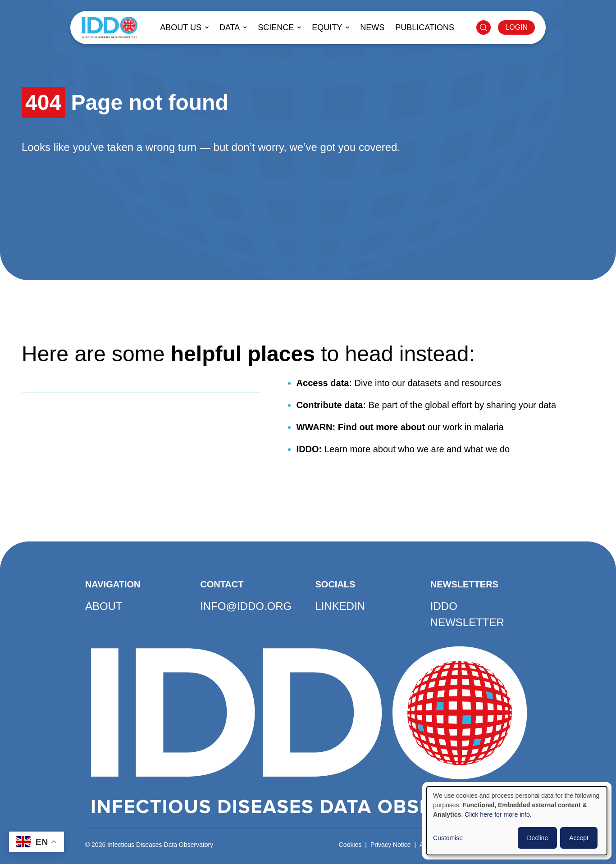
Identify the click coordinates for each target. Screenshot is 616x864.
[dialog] (517, 821)
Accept (579, 838)
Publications (425, 27)
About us (181, 27)
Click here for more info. (498, 814)
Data (230, 27)
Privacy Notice (390, 845)
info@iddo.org (246, 606)
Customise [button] (448, 838)
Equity (327, 27)
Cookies (350, 845)
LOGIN (516, 27)
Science (276, 27)
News (372, 27)
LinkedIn (340, 606)
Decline (537, 838)
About (104, 606)
